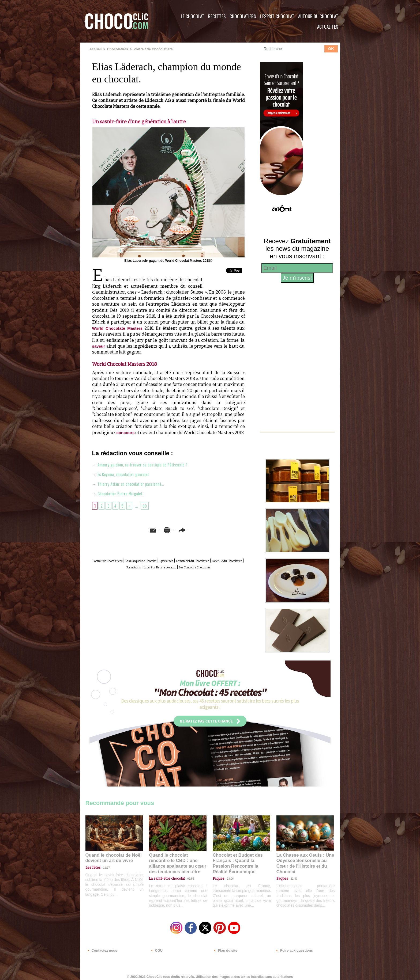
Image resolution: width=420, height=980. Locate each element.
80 (147, 511)
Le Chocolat (193, 16)
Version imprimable (177, 535)
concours (127, 432)
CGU (157, 948)
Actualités (328, 27)
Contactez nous (102, 948)
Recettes (217, 16)
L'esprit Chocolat (277, 16)
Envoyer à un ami (127, 535)
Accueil (95, 49)
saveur (99, 346)
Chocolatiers (243, 16)
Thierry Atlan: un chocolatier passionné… (131, 489)
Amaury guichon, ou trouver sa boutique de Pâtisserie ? (145, 470)
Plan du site (225, 948)
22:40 (292, 872)
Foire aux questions (292, 948)
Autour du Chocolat (318, 16)
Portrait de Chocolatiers (149, 49)
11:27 (103, 867)
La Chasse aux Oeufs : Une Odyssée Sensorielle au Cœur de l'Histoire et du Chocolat (303, 860)
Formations (189, 572)
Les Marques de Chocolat (168, 566)
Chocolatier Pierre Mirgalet (120, 499)
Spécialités (207, 566)
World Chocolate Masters (119, 328)
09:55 (186, 872)
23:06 (228, 877)
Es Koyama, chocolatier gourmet (124, 480)
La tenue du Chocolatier (150, 572)
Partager (218, 535)
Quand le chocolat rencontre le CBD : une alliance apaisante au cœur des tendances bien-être (177, 860)
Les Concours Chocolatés (176, 578)
